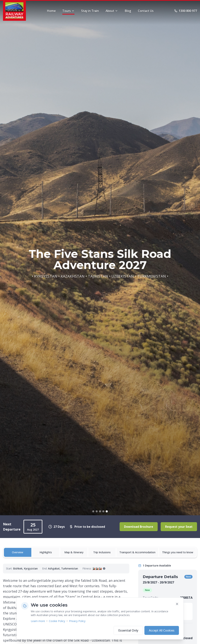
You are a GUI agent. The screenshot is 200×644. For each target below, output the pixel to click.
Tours (68, 12)
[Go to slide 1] (93, 511)
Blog (128, 11)
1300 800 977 (186, 11)
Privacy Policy (77, 621)
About (112, 11)
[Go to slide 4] (103, 511)
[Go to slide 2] (97, 511)
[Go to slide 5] (107, 511)
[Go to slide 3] (100, 511)
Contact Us (146, 11)
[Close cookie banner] (177, 604)
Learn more (38, 621)
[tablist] (100, 552)
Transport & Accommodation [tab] (137, 552)
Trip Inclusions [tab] (102, 552)
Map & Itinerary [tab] (74, 552)
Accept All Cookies (162, 630)
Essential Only (128, 630)
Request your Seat (179, 527)
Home (51, 11)
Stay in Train (90, 11)
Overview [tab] (18, 552)
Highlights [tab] (46, 552)
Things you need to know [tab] (178, 552)
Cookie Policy (57, 621)
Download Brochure (139, 527)
